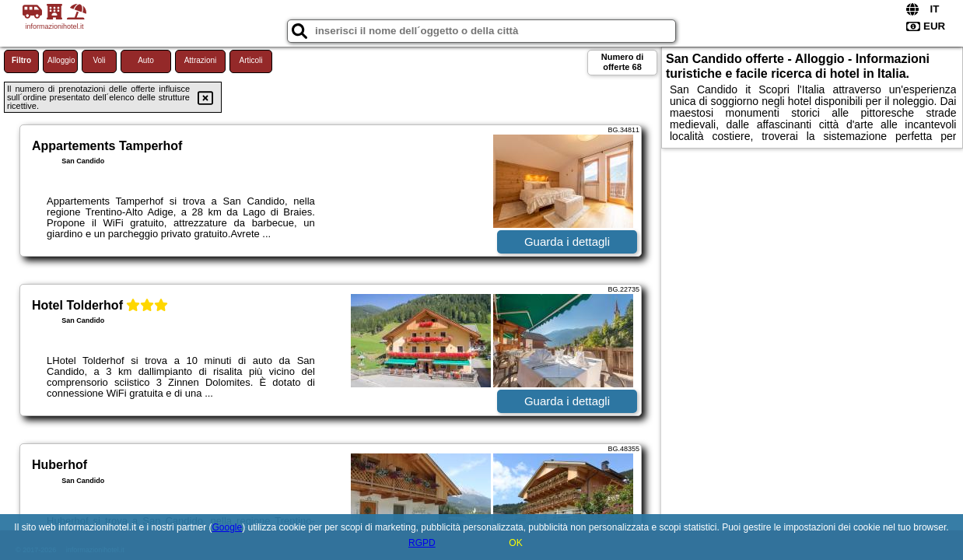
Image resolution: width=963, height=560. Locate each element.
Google (227, 527)
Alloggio (61, 60)
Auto (146, 60)
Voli (99, 60)
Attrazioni (201, 60)
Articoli (250, 60)
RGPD (422, 543)
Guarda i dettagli (567, 241)
